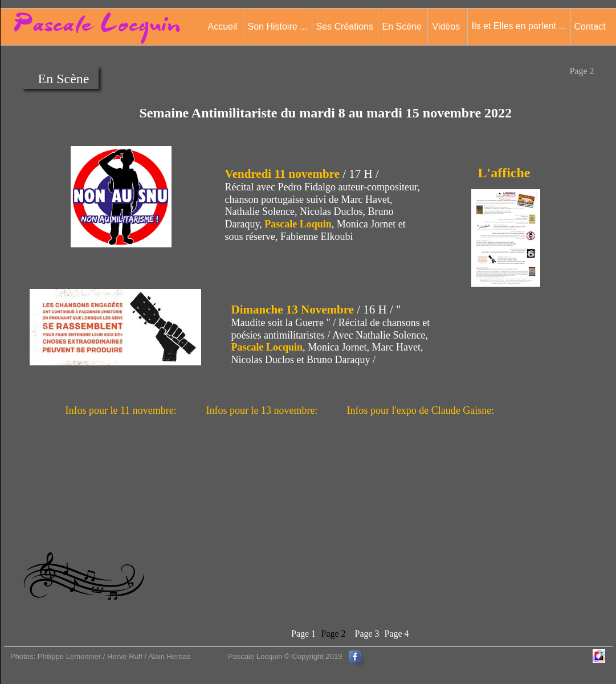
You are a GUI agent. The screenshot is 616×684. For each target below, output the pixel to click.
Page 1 (303, 634)
